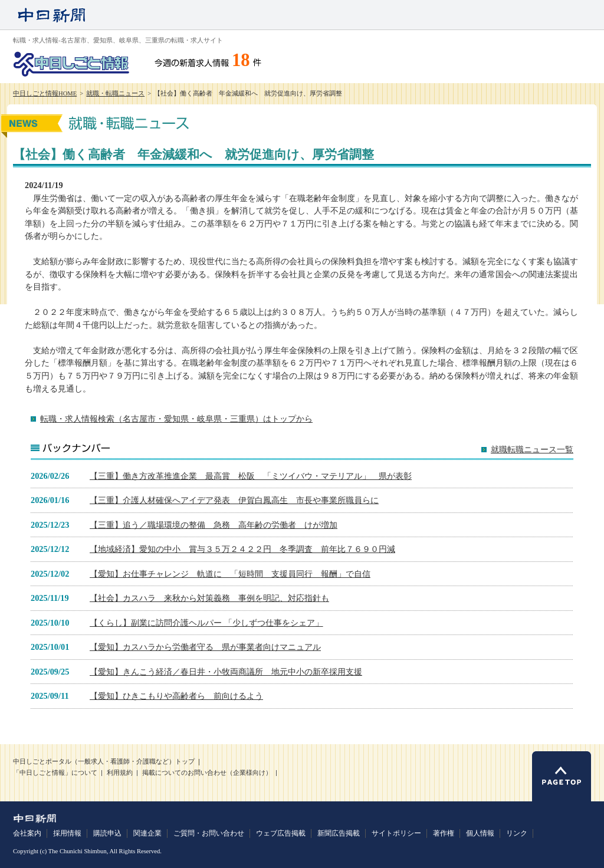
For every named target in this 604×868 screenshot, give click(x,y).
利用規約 (120, 773)
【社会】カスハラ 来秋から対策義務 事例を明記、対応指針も (209, 598)
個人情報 (480, 833)
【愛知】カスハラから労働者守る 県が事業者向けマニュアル (205, 647)
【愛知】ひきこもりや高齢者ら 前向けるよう (176, 696)
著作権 (444, 833)
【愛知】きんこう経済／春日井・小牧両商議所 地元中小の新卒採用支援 (226, 672)
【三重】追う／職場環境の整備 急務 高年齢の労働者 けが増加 (214, 525)
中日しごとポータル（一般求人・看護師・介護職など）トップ (104, 762)
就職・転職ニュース (115, 93)
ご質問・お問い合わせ (209, 833)
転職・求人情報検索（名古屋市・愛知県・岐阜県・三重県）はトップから (176, 419)
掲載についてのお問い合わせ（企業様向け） (207, 773)
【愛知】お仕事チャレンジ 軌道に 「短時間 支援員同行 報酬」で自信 (230, 574)
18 (241, 60)
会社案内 (27, 833)
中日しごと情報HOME (45, 93)
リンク (517, 833)
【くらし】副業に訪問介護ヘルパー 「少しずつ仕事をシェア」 (206, 623)
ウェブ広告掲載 (281, 833)
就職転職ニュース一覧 (532, 450)
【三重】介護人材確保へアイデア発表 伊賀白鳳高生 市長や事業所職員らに (234, 500)
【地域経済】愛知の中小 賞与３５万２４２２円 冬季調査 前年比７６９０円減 (242, 549)
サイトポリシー (396, 833)
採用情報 (67, 833)
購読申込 (107, 833)
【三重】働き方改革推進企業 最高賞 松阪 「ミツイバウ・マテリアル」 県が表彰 (251, 476)
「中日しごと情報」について (55, 773)
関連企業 (147, 833)
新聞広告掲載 (339, 833)
